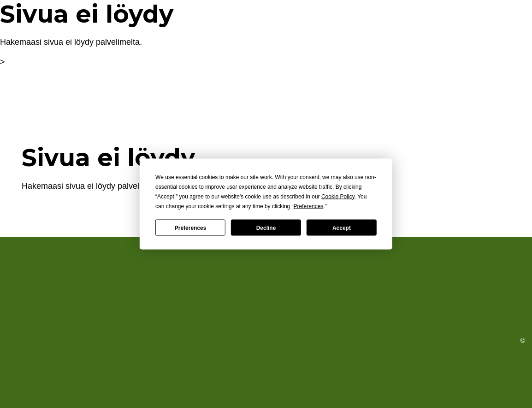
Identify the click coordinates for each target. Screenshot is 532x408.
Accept (342, 228)
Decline (266, 228)
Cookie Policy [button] (338, 197)
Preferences (191, 228)
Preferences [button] (309, 206)
